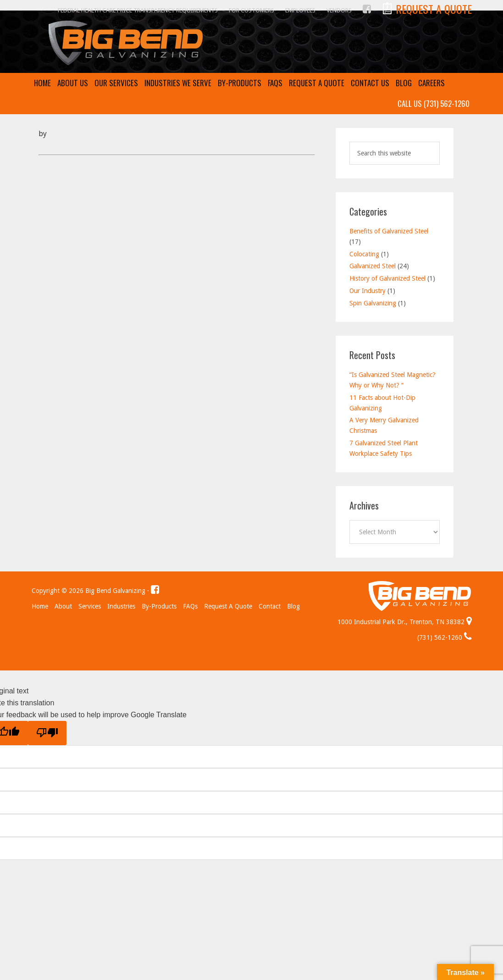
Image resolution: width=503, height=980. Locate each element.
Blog (293, 606)
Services (90, 606)
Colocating (364, 254)
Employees (300, 10)
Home (40, 606)
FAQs (190, 606)
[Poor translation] (47, 733)
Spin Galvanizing (373, 303)
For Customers (251, 10)
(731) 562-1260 (445, 637)
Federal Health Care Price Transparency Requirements (138, 10)
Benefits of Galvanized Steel (389, 231)
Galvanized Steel (373, 266)
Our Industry (368, 291)
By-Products (159, 606)
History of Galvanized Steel (387, 278)
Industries (121, 606)
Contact (270, 606)
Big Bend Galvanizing (252, 43)
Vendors (339, 10)
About (63, 606)
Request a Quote (228, 606)
